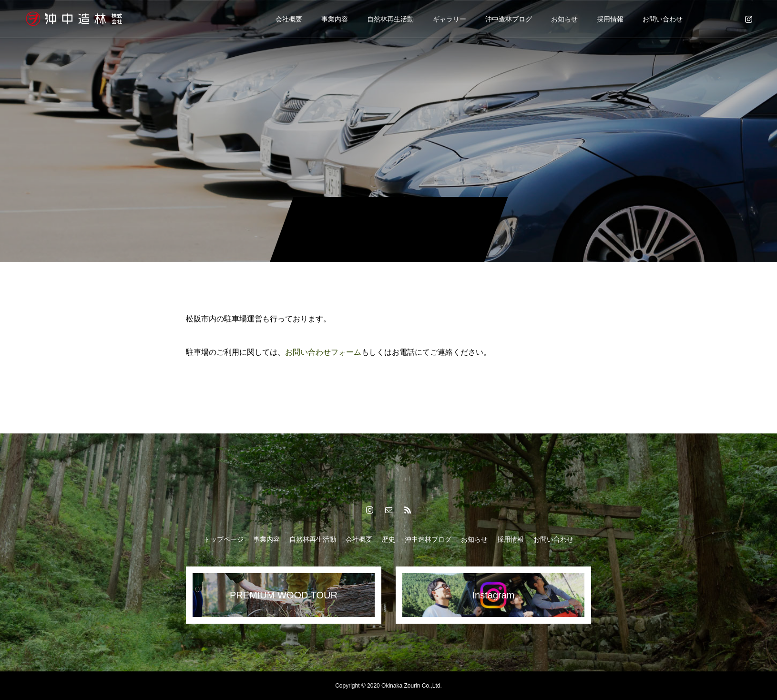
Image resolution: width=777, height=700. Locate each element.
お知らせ (564, 19)
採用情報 (610, 19)
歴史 (388, 539)
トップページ (224, 539)
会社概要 (289, 19)
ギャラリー (450, 19)
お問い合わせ (663, 19)
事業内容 (335, 19)
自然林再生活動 (390, 19)
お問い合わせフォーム (323, 352)
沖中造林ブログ (509, 19)
